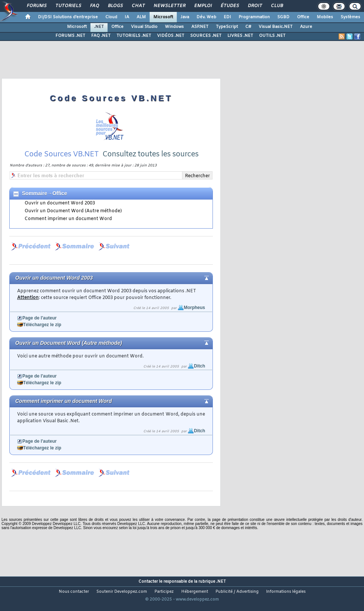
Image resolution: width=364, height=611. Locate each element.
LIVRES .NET (240, 36)
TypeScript (227, 27)
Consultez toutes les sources (150, 154)
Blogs (115, 6)
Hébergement (195, 592)
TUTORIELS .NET (134, 36)
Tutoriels (68, 6)
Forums (36, 6)
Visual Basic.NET (276, 27)
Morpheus (194, 308)
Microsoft (163, 17)
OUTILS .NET (272, 36)
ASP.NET (200, 27)
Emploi (203, 6)
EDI (227, 17)
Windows (174, 27)
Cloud (111, 17)
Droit (255, 6)
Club (277, 6)
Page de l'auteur (39, 318)
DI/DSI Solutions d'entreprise (68, 17)
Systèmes (350, 17)
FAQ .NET (101, 36)
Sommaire (35, 193)
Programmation (254, 17)
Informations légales (286, 592)
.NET (99, 27)
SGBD (283, 17)
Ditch (199, 366)
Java (185, 17)
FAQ (94, 6)
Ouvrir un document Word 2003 (60, 203)
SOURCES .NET (206, 36)
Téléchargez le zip (42, 325)
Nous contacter (74, 592)
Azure (306, 27)
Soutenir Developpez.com (122, 592)
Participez (164, 592)
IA (127, 17)
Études (229, 6)
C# (248, 27)
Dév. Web (206, 17)
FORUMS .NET (70, 36)
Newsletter (169, 6)
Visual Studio (144, 27)
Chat (138, 6)
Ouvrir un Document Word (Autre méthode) (73, 211)
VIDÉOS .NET (171, 36)
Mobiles (325, 17)
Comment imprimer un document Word (68, 219)
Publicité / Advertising (237, 592)
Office (303, 17)
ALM (141, 17)
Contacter (148, 582)
